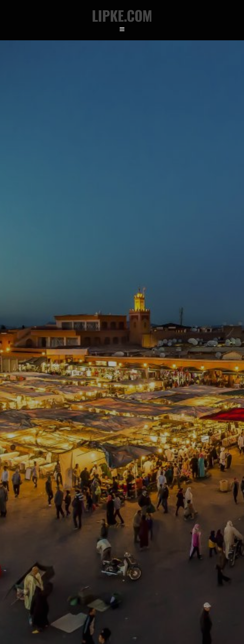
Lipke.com (122, 15)
